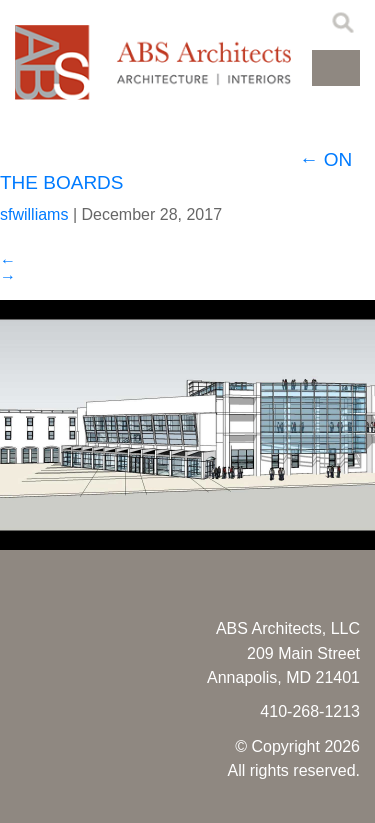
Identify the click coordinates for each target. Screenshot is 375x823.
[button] (336, 68)
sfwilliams (34, 214)
